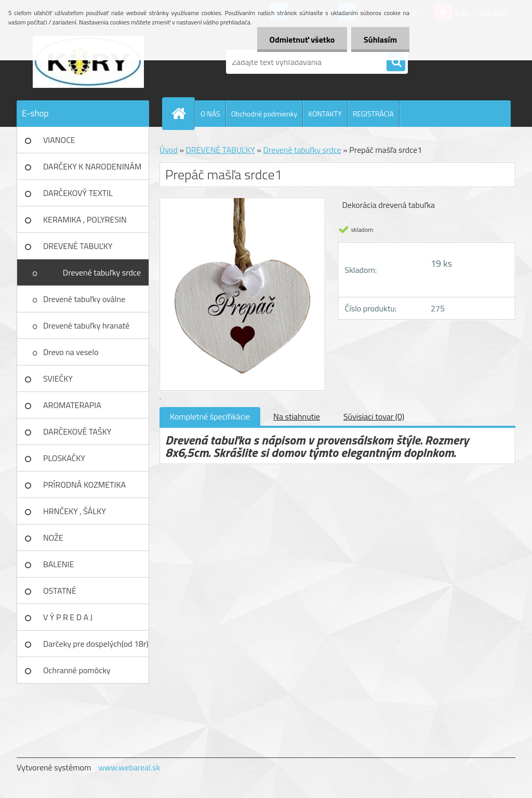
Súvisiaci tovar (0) (374, 416)
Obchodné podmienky (264, 114)
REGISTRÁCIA (373, 114)
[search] (396, 62)
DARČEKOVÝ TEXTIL (78, 193)
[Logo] (88, 62)
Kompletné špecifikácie (210, 416)
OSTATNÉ (60, 591)
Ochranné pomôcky (77, 670)
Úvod (169, 150)
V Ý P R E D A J (68, 617)
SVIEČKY (58, 378)
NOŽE (53, 538)
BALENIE (58, 564)
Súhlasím (380, 40)
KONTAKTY (325, 114)
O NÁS (210, 114)
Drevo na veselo (71, 352)
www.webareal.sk (129, 767)
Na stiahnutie (297, 416)
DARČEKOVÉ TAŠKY (77, 431)
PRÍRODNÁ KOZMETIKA (84, 485)
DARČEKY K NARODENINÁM (92, 166)
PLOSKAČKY (64, 458)
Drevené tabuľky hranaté (86, 325)
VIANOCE (59, 140)
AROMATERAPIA (72, 405)
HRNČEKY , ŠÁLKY (75, 511)
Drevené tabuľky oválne (84, 299)
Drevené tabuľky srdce (102, 272)
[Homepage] (183, 113)
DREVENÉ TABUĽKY (78, 246)
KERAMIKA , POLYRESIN (85, 219)
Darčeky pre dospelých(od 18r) (96, 644)
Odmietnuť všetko (300, 40)
